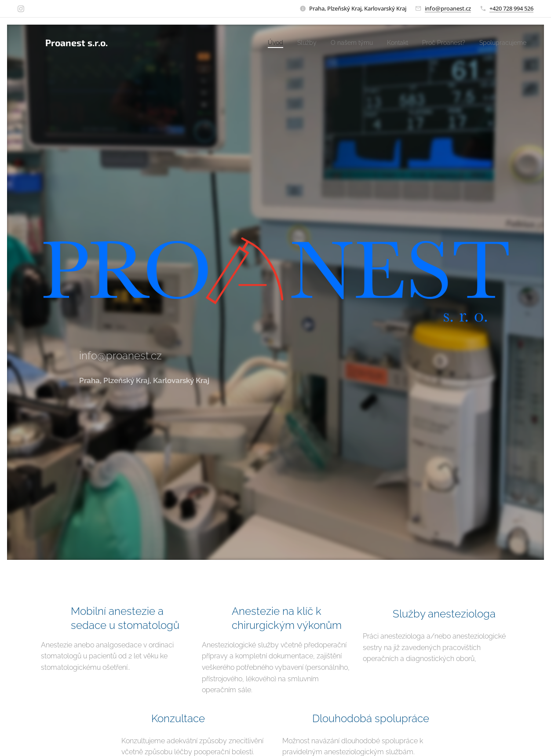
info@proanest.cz (448, 8)
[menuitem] (255, 43)
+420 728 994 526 (511, 8)
